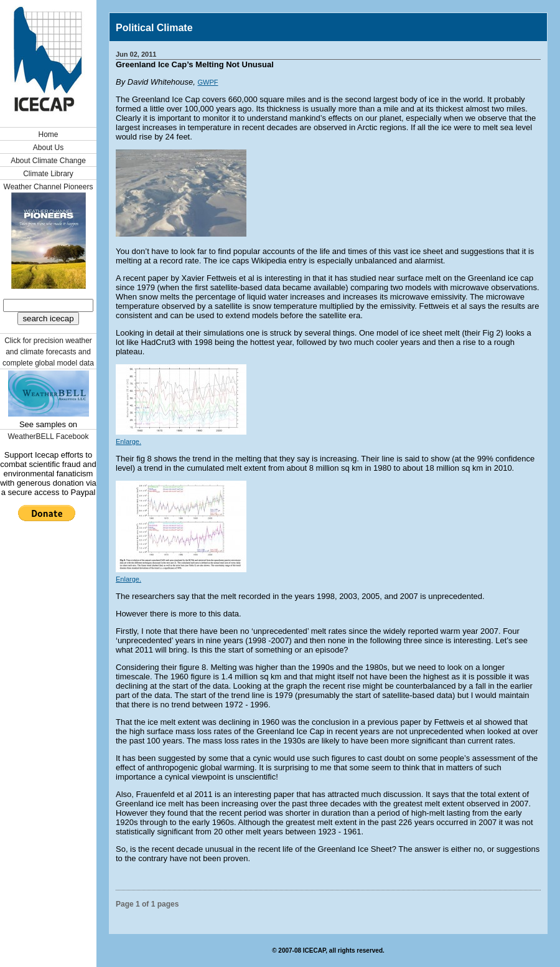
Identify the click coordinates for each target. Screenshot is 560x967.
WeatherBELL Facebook (48, 436)
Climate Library (48, 174)
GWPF (208, 82)
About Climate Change (48, 161)
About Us (48, 148)
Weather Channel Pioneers (49, 187)
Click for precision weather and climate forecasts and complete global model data (48, 352)
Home (48, 134)
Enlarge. (128, 441)
